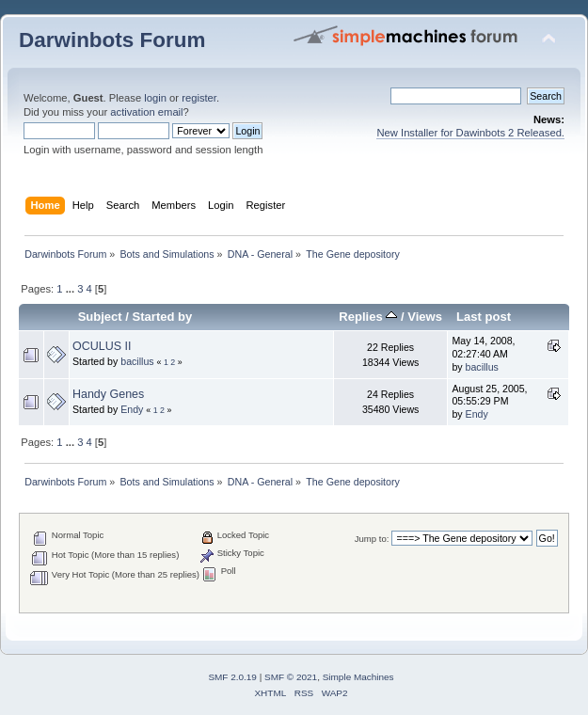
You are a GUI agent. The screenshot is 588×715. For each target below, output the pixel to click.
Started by (163, 317)
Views (425, 317)
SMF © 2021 (291, 677)
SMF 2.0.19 (232, 677)
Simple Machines (358, 677)
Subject (100, 317)
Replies (368, 317)
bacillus (137, 361)
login (155, 98)
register (199, 98)
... (72, 289)
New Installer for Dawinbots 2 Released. (470, 133)
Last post (484, 317)
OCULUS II (102, 346)
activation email (146, 112)
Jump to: (372, 539)
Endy (132, 409)
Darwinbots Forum (112, 40)
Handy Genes (108, 394)
